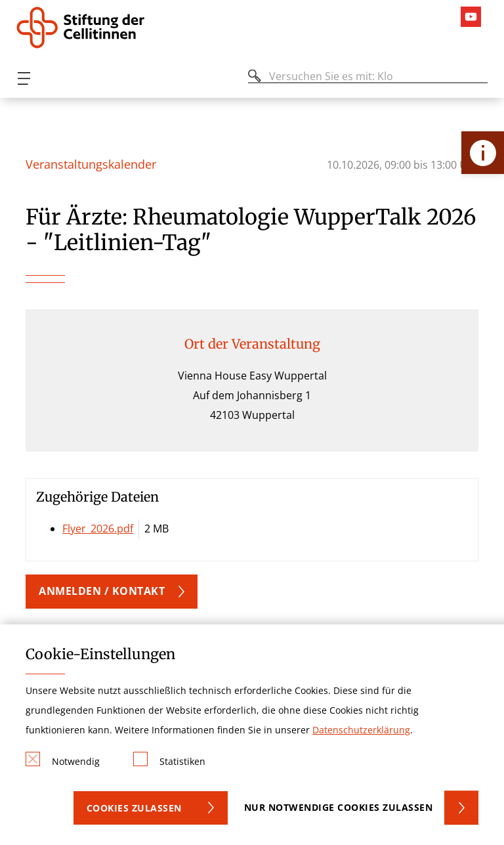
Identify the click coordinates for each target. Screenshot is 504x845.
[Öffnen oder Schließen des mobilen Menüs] (24, 78)
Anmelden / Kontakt (102, 591)
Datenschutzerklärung (361, 730)
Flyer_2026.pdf (98, 529)
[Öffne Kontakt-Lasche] (483, 153)
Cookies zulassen (134, 808)
